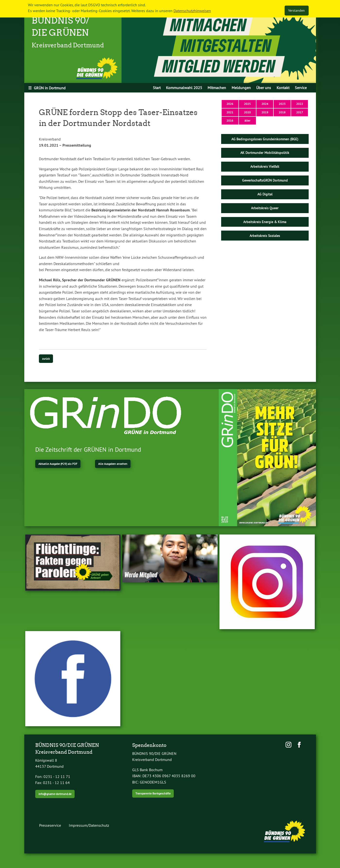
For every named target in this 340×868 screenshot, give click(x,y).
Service (301, 88)
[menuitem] (157, 88)
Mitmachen (217, 88)
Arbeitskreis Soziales (265, 236)
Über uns (264, 88)
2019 (265, 112)
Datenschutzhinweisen (192, 11)
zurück (46, 359)
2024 (265, 104)
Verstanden (296, 10)
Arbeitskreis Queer (265, 208)
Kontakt (283, 88)
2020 (247, 112)
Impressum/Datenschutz (89, 825)
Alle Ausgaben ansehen (113, 464)
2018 (282, 112)
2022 (300, 104)
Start (157, 88)
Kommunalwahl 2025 (184, 88)
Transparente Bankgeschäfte (153, 793)
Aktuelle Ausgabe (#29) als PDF (58, 464)
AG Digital (265, 194)
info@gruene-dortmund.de (55, 794)
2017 (300, 112)
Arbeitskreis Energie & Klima (265, 222)
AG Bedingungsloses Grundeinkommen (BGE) (265, 139)
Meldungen (241, 88)
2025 (247, 104)
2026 (230, 104)
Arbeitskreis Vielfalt (265, 167)
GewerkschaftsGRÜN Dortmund (265, 180)
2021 (230, 112)
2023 (282, 104)
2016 (230, 121)
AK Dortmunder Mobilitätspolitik (265, 153)
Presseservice (50, 825)
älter (247, 121)
